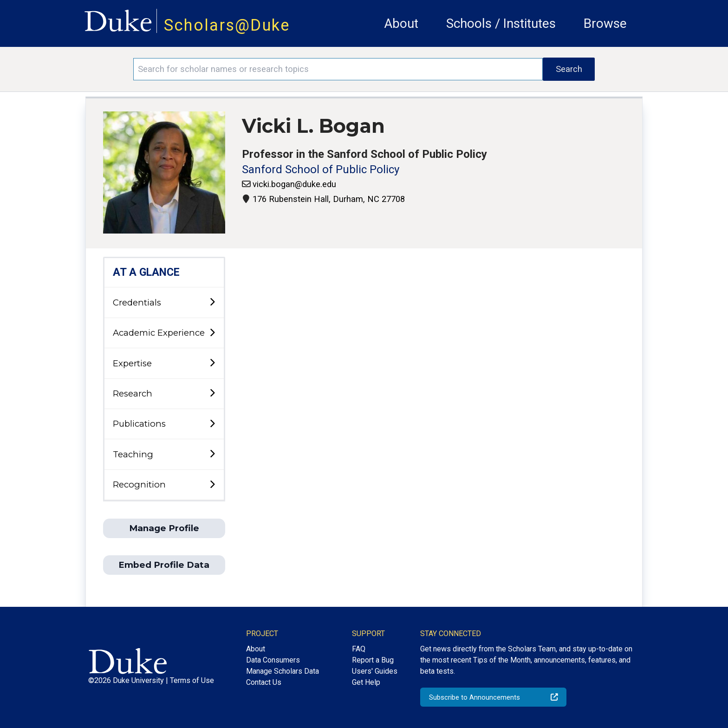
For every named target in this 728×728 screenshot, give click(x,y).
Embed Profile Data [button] (164, 565)
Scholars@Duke (227, 25)
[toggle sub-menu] (212, 302)
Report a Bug (373, 660)
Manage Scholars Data (283, 671)
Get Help (366, 682)
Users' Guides (375, 671)
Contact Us (264, 682)
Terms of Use (192, 680)
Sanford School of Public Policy (321, 169)
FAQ (359, 649)
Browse (605, 23)
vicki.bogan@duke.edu (294, 184)
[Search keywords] (338, 69)
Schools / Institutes (501, 23)
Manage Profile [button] (164, 528)
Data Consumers (273, 660)
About (401, 23)
